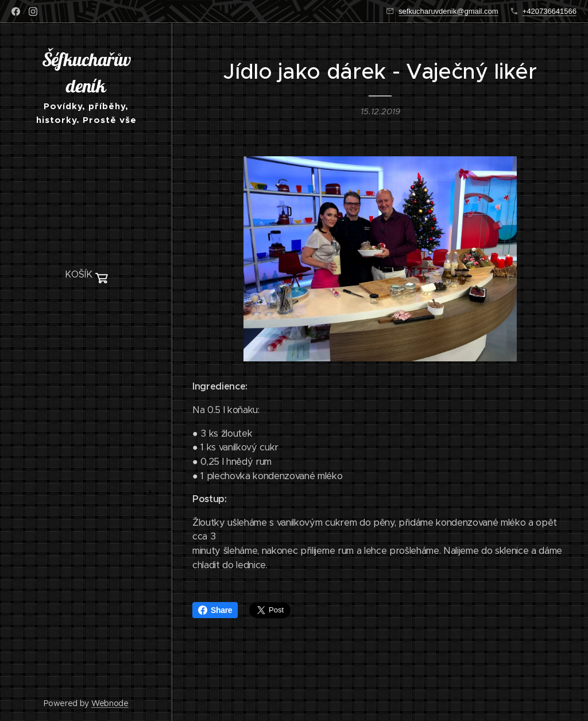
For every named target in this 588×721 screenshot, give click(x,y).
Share (215, 610)
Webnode (110, 703)
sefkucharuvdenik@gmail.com (448, 11)
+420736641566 (550, 11)
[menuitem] (86, 309)
